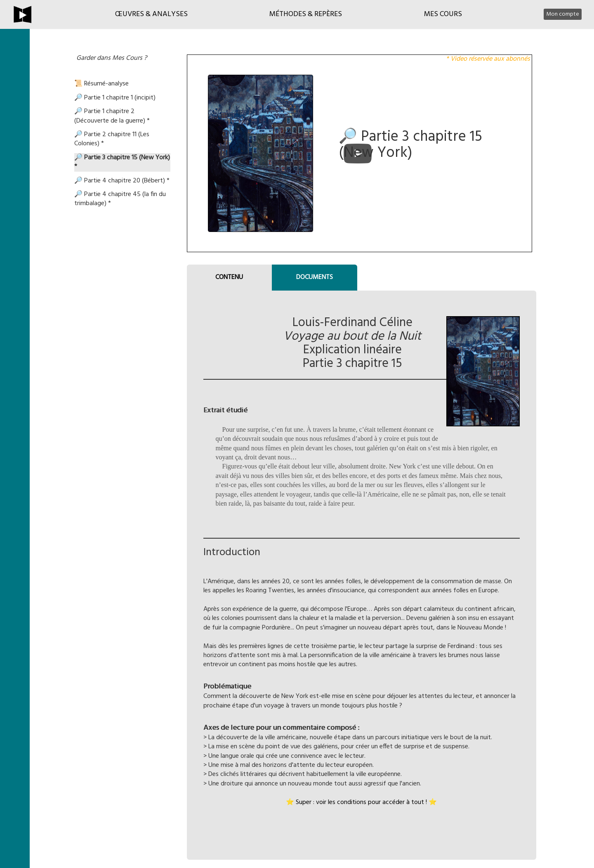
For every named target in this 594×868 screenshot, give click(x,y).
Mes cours (443, 14)
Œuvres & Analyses (151, 14)
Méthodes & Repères (306, 14)
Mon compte (563, 14)
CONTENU (229, 277)
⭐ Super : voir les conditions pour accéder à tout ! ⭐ (361, 802)
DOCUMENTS (315, 277)
